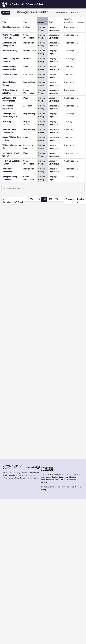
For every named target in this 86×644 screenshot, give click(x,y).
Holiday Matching (10, 51)
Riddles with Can (9, 74)
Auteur (42, 22)
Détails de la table (13, 189)
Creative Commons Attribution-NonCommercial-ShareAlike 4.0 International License (59, 480)
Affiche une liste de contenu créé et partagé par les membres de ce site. (43, 189)
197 (50, 199)
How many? (7, 122)
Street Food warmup (11, 27)
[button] (6, 13)
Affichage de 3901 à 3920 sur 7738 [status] (70, 13)
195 (38, 199)
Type (25, 22)
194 (32, 199)
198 (57, 199)
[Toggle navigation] (81, 4)
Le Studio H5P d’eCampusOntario (23, 4)
